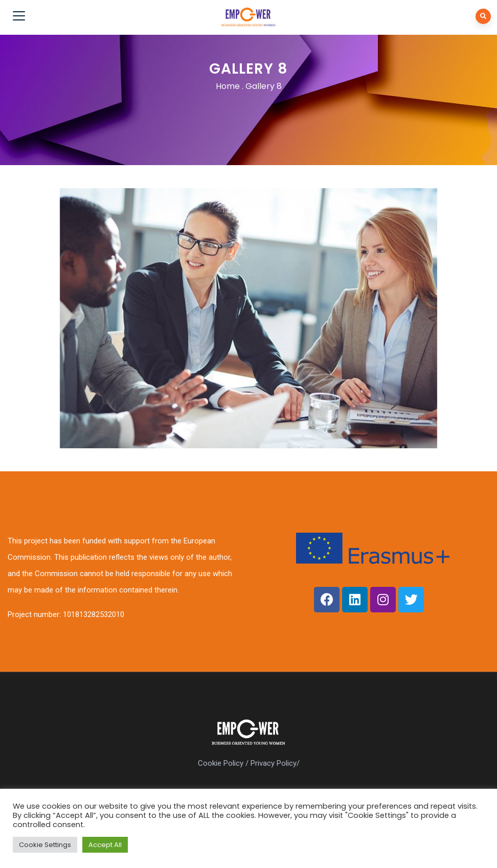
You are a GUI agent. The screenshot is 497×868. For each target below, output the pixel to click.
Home (228, 86)
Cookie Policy (221, 763)
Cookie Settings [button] (45, 845)
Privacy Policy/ (275, 763)
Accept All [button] (105, 845)
